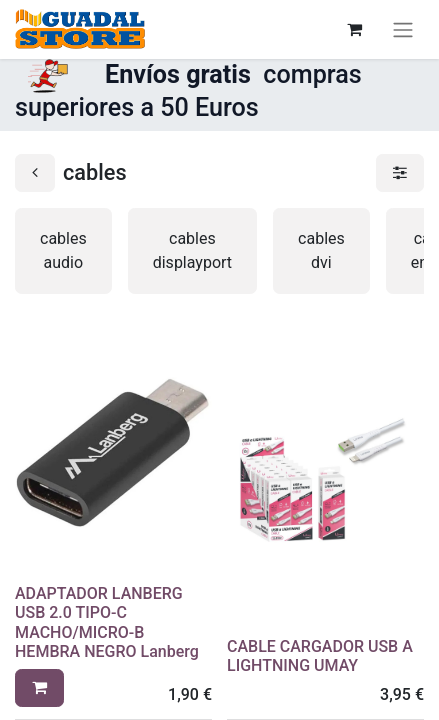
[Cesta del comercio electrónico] (354, 29)
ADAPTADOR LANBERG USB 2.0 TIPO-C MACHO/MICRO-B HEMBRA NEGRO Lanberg (107, 622)
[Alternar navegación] (403, 29)
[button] (39, 688)
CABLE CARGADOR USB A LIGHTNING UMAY (320, 656)
